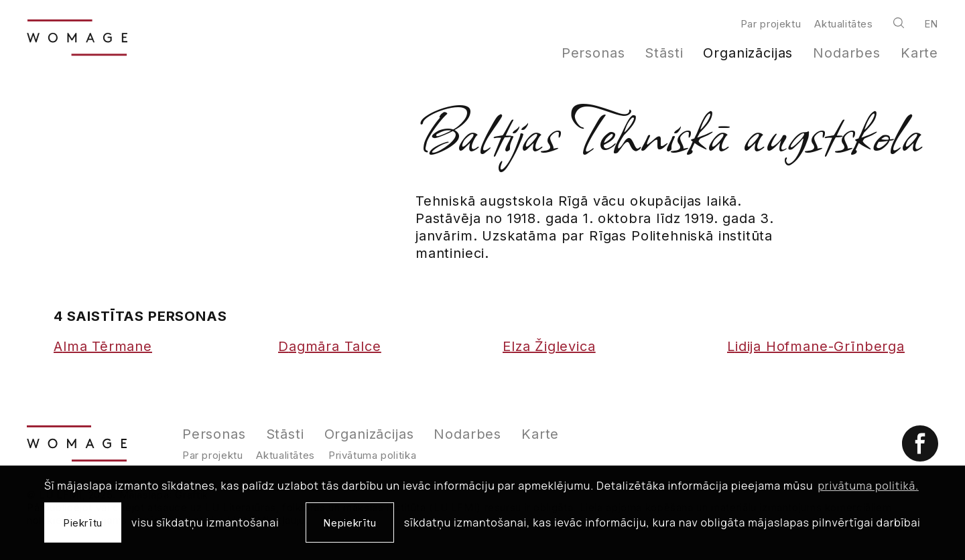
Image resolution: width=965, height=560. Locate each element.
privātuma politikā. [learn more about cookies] (868, 486)
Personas (593, 53)
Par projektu (771, 24)
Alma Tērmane (103, 346)
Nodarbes (847, 53)
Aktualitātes (843, 24)
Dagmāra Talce (330, 346)
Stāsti (664, 53)
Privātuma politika (372, 455)
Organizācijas (748, 53)
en (931, 24)
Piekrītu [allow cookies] (83, 523)
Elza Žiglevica (549, 346)
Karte (919, 53)
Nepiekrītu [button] (349, 523)
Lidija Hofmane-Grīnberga (816, 346)
